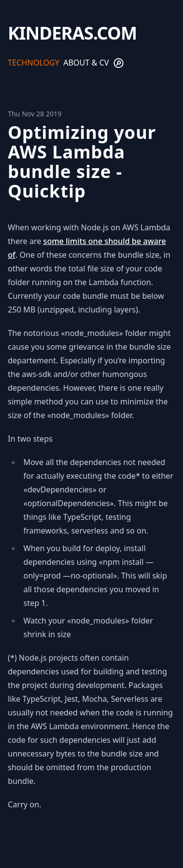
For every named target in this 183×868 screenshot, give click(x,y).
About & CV (86, 63)
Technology (34, 63)
